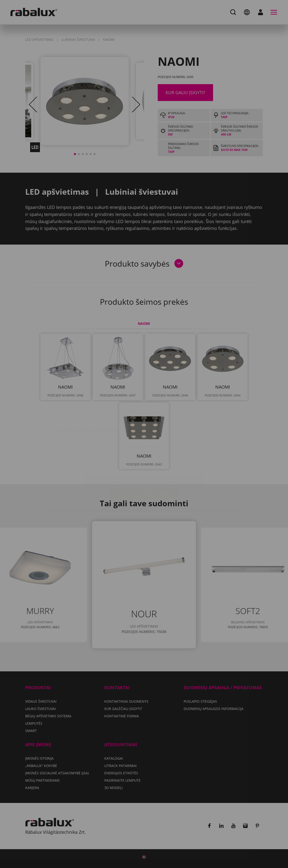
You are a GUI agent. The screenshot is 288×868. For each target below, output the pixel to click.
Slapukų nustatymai (112, 452)
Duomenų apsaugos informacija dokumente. (162, 438)
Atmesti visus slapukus (173, 452)
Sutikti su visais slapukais (144, 464)
